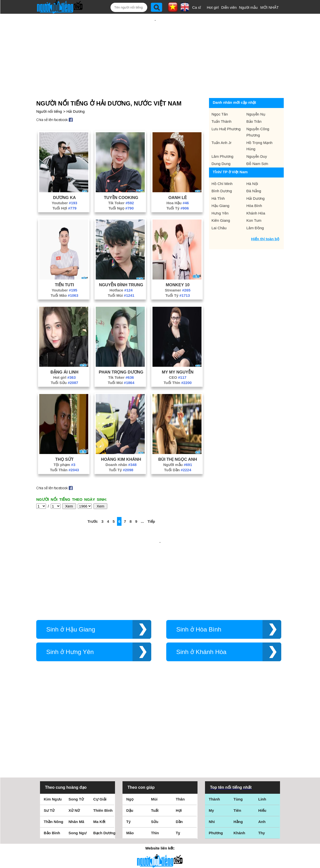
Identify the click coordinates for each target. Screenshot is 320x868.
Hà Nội (252, 167)
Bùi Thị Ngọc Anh (178, 443)
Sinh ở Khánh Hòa (201, 619)
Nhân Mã (76, 752)
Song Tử (76, 729)
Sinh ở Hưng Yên (70, 619)
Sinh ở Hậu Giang (71, 597)
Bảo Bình (52, 763)
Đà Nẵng (254, 175)
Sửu (155, 752)
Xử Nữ (74, 740)
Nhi (212, 752)
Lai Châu (219, 212)
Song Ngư (77, 763)
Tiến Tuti (64, 268)
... (142, 505)
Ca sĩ (197, 7)
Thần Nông (53, 752)
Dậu (130, 740)
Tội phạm (64, 448)
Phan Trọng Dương (121, 356)
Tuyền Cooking (121, 181)
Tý (128, 752)
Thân (180, 729)
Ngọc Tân (220, 98)
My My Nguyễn (178, 356)
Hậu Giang (220, 189)
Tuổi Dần (177, 454)
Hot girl (213, 7)
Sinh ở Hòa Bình (199, 597)
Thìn (155, 763)
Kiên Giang (221, 204)
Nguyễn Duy (257, 140)
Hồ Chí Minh (222, 167)
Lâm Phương (222, 140)
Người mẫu (248, 7)
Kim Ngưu (53, 729)
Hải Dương (76, 95)
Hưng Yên (220, 197)
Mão (130, 763)
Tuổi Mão (64, 279)
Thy (262, 763)
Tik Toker (121, 187)
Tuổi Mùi (121, 279)
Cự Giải (100, 729)
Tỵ (178, 763)
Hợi (179, 740)
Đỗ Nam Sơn (257, 147)
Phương (216, 763)
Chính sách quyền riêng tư (160, 840)
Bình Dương (222, 175)
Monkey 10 (178, 268)
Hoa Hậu (178, 187)
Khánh (239, 763)
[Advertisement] (155, 47)
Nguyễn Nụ (256, 98)
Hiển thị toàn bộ (265, 223)
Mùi (154, 729)
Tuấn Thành (221, 105)
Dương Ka (64, 181)
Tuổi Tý (178, 192)
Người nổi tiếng (49, 95)
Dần (179, 752)
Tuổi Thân (64, 454)
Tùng (238, 729)
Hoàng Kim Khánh (121, 443)
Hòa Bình (254, 189)
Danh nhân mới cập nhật (234, 86)
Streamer (178, 274)
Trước (93, 505)
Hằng (238, 752)
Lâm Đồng (255, 212)
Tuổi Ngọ (121, 192)
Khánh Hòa (256, 197)
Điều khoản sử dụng (160, 814)
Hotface (121, 274)
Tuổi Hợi (64, 192)
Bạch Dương (104, 763)
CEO (178, 361)
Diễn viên (229, 7)
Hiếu (262, 740)
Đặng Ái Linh (64, 356)
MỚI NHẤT (269, 7)
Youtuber (64, 187)
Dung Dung (221, 147)
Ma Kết (99, 752)
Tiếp (151, 505)
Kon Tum (254, 204)
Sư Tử (49, 740)
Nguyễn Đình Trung (121, 268)
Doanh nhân (121, 448)
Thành (214, 729)
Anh (262, 752)
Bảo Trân (254, 105)
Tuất (155, 740)
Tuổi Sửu (64, 366)
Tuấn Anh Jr (221, 126)
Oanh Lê (177, 181)
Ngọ (130, 729)
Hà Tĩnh (218, 182)
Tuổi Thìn (178, 366)
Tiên (237, 740)
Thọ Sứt (64, 443)
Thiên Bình (103, 740)
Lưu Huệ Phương (226, 113)
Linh (262, 729)
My (211, 740)
